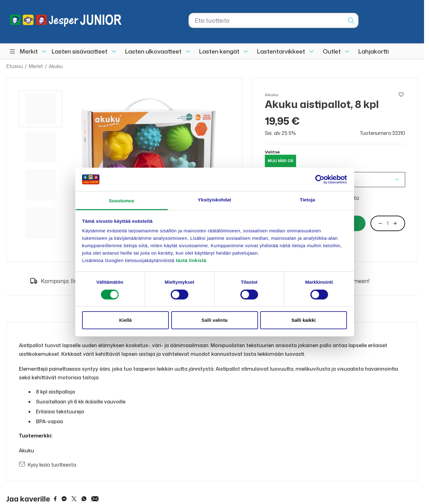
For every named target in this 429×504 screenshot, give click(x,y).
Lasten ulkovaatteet (153, 51)
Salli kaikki (304, 320)
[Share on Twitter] (74, 499)
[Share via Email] (95, 499)
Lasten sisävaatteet (80, 51)
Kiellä (126, 320)
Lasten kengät (219, 51)
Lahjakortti (374, 51)
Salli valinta (215, 320)
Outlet (332, 51)
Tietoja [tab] (307, 200)
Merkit (29, 51)
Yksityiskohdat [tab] (214, 200)
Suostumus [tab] (122, 201)
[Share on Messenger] (64, 499)
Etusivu (15, 66)
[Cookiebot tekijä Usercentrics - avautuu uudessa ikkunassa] (320, 179)
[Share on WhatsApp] (84, 499)
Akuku (56, 66)
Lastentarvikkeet (281, 51)
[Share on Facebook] (55, 499)
